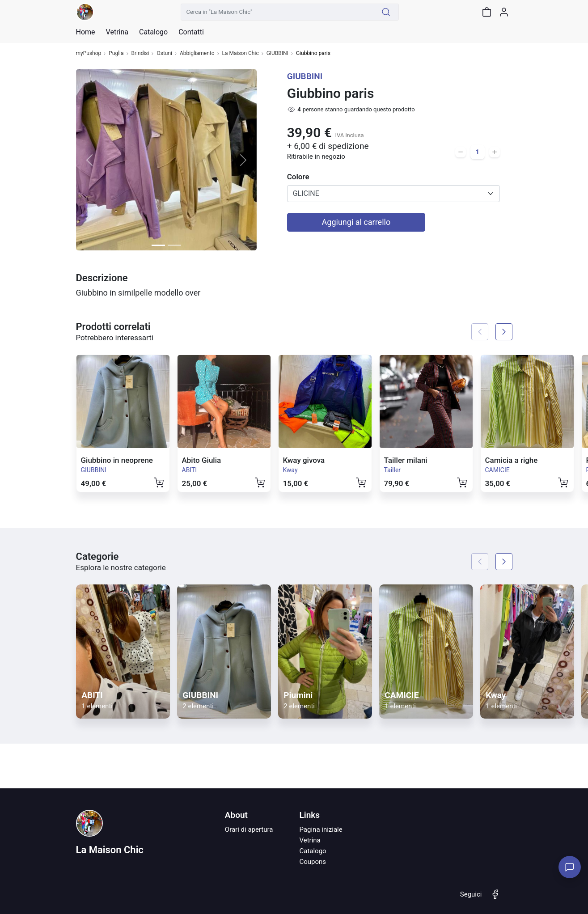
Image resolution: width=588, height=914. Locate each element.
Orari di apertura (249, 829)
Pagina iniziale (321, 829)
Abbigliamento (197, 53)
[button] (90, 160)
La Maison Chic (241, 53)
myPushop (89, 53)
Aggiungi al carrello (356, 222)
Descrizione (102, 278)
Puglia (116, 53)
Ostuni (164, 53)
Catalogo (153, 32)
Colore (298, 177)
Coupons (313, 862)
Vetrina (310, 840)
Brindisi (140, 53)
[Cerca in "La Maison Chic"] (277, 12)
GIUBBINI (277, 53)
